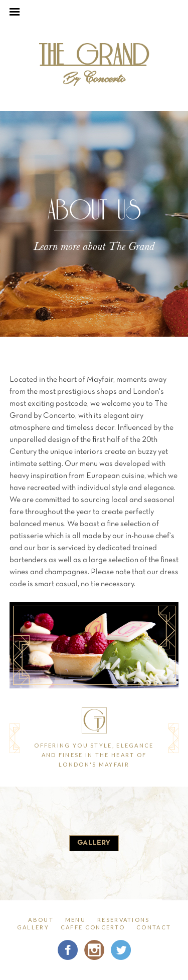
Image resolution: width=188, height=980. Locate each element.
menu (75, 920)
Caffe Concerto (93, 927)
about (41, 920)
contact (154, 927)
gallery (94, 843)
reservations (124, 920)
